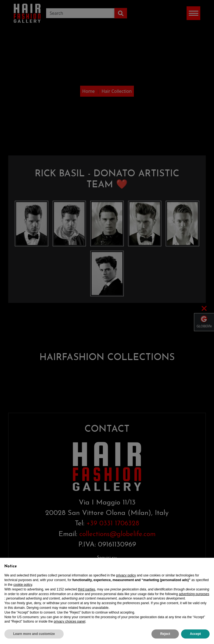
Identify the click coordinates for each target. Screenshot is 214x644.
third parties (87, 589)
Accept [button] (195, 634)
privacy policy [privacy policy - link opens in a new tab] (126, 575)
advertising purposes (194, 594)
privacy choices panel (70, 621)
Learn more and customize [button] (34, 634)
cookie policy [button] (23, 585)
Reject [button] (165, 634)
